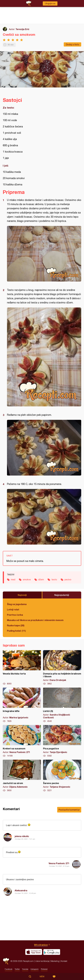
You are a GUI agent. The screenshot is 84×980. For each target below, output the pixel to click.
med (13, 579)
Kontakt (64, 961)
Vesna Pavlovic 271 (59, 863)
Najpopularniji (62, 595)
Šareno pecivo (62, 776)
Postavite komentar (69, 810)
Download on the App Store (34, 952)
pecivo (68, 579)
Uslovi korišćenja (42, 961)
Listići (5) (62, 705)
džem (41, 579)
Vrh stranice (41, 945)
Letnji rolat (13, 609)
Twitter (17, 969)
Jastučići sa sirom (22, 776)
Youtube (25, 969)
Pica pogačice (62, 741)
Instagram (35, 969)
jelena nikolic (22, 836)
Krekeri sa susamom (22, 741)
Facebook (9, 969)
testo (54, 579)
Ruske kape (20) (16, 625)
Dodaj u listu (72, 44)
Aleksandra (21, 890)
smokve (27, 579)
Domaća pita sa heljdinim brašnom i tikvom (62, 668)
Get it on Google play (52, 952)
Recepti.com (6, 961)
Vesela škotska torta (22, 668)
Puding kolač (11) (16, 631)
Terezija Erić (22, 29)
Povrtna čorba (15, 615)
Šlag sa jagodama (17, 604)
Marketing (55, 961)
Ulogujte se (50, 3)
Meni (42, 977)
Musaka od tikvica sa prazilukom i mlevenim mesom (35, 620)
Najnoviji (22, 595)
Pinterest (44, 969)
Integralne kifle (22, 705)
